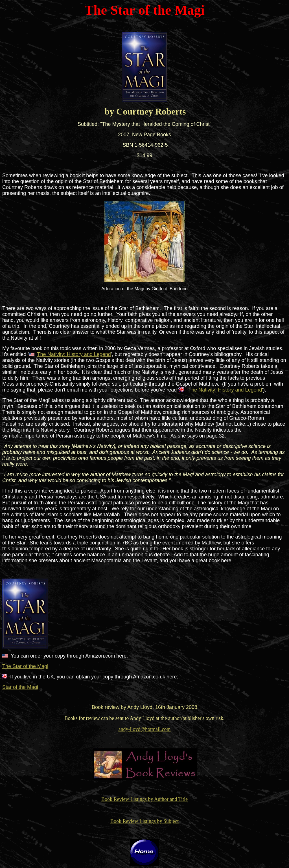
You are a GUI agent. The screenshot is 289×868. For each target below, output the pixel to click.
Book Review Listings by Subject (144, 821)
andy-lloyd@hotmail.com (144, 729)
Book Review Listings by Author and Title (144, 799)
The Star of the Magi (25, 666)
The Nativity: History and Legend (74, 354)
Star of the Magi (20, 687)
